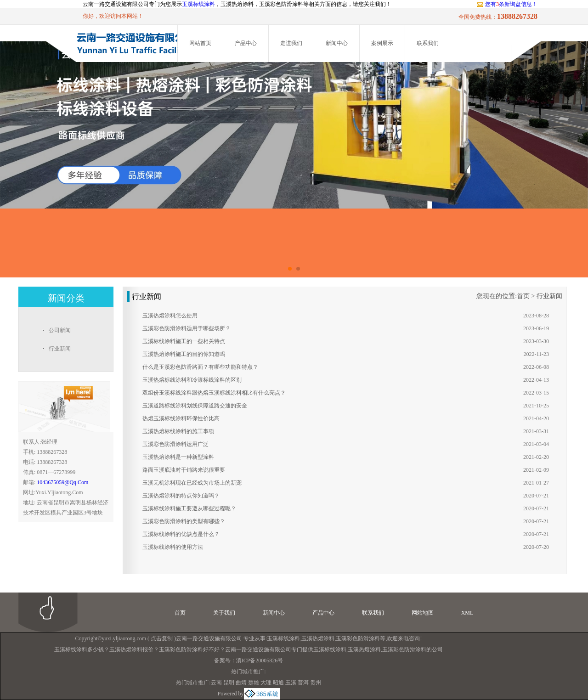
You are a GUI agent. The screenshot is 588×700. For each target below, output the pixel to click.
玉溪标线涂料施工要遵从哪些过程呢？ (189, 508)
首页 (523, 296)
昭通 (278, 683)
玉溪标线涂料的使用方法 (173, 547)
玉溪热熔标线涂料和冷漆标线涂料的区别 (192, 380)
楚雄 (254, 683)
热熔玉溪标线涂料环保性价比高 (181, 418)
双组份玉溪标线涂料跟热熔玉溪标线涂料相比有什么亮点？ (214, 393)
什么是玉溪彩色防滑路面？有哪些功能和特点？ (200, 367)
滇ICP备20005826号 (260, 660)
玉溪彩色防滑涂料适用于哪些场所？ (187, 328)
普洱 (303, 683)
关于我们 (224, 613)
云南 (216, 683)
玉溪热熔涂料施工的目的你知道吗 (184, 354)
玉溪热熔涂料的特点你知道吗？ (181, 496)
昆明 (229, 683)
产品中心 (246, 43)
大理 (266, 683)
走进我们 (291, 43)
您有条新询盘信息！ (507, 4)
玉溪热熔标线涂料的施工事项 (178, 431)
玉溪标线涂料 (198, 4)
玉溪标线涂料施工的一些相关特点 (184, 341)
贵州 (316, 683)
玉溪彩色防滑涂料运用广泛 (175, 444)
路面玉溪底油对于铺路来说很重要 (184, 470)
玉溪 (291, 683)
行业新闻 (549, 296)
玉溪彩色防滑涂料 (358, 638)
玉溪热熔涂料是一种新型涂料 (178, 457)
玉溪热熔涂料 (318, 638)
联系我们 (428, 43)
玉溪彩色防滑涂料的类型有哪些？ (184, 521)
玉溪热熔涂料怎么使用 (170, 316)
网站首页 (200, 43)
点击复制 (162, 638)
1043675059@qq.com (62, 482)
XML (467, 613)
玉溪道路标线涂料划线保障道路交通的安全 (195, 406)
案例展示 (382, 43)
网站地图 (423, 613)
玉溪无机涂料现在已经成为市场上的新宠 (192, 483)
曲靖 (241, 683)
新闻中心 (337, 43)
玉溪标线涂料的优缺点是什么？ (181, 534)
